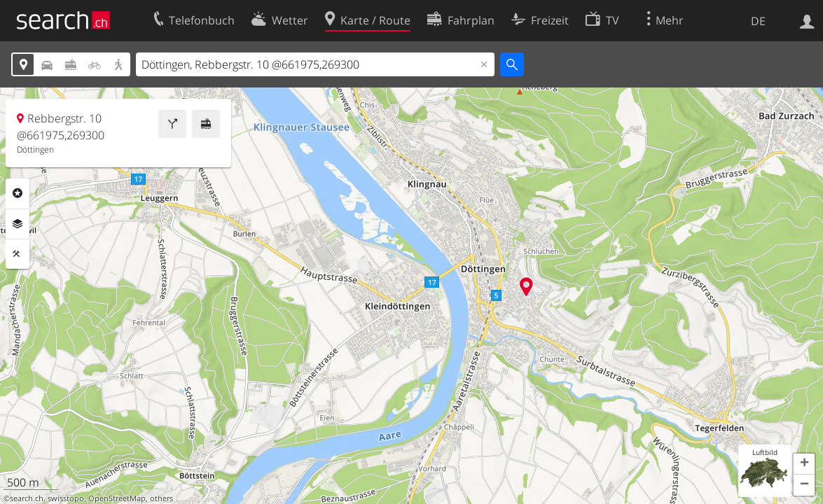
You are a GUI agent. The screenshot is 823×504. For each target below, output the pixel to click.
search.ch (27, 498)
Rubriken (18, 193)
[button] (804, 464)
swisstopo (66, 498)
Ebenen (18, 224)
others (161, 498)
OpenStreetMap (117, 498)
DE (758, 21)
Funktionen (18, 254)
